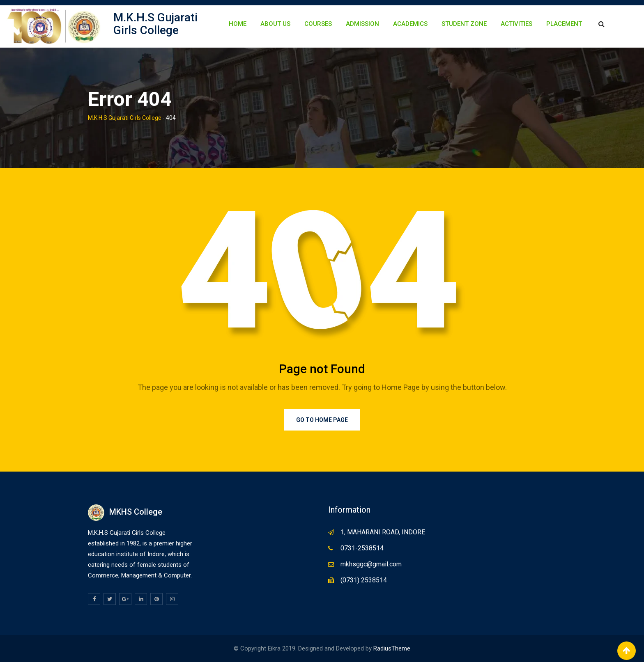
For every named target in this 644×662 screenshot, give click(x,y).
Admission (362, 24)
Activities (516, 24)
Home (238, 24)
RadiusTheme (392, 648)
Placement (564, 24)
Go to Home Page (322, 420)
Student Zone (464, 24)
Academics (410, 24)
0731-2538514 (362, 548)
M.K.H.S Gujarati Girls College (155, 24)
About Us (275, 24)
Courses (318, 24)
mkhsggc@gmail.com (371, 564)
